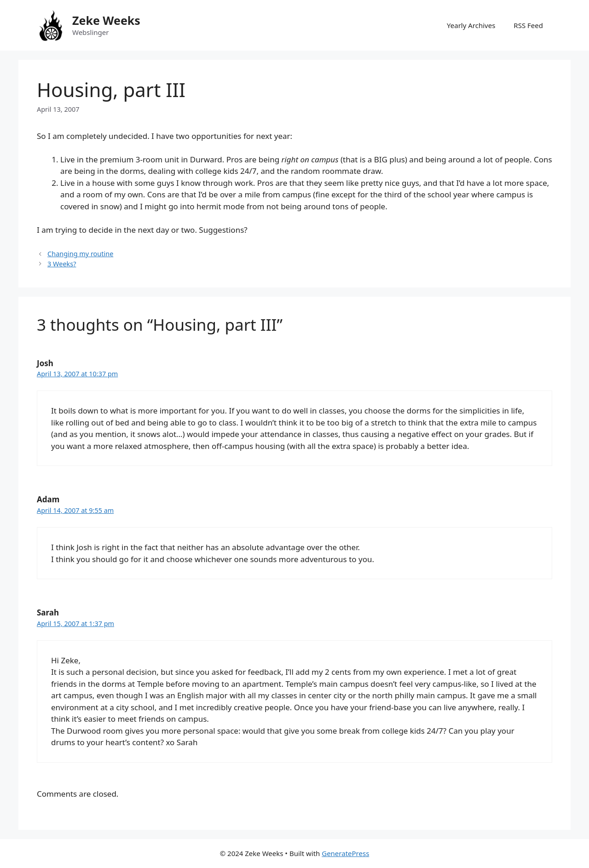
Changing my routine (80, 254)
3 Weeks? (62, 264)
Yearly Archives (471, 25)
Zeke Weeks (106, 20)
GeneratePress (345, 853)
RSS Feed (528, 25)
